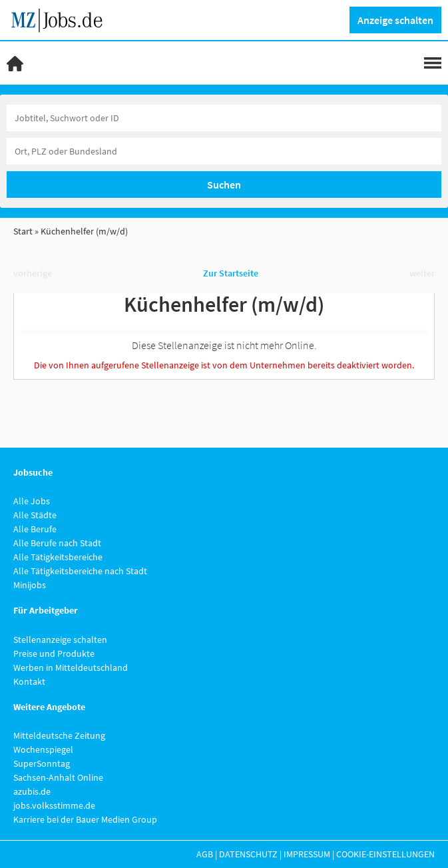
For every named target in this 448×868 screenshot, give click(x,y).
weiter (422, 273)
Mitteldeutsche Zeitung (59, 735)
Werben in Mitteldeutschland (71, 667)
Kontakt (29, 681)
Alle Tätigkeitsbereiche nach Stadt (80, 571)
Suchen (224, 185)
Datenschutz (248, 854)
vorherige (33, 273)
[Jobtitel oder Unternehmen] (224, 118)
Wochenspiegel (43, 749)
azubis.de (32, 791)
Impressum (307, 854)
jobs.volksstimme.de (54, 805)
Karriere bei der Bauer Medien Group (85, 819)
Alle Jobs (32, 501)
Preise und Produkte (54, 653)
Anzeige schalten (395, 20)
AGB (205, 854)
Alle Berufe (35, 529)
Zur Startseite (231, 273)
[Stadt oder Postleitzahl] (224, 151)
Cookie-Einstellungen (385, 854)
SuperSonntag (42, 763)
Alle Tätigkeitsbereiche (58, 557)
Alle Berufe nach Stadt (57, 543)
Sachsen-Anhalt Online (58, 777)
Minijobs (30, 585)
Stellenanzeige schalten (60, 640)
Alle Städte (35, 515)
